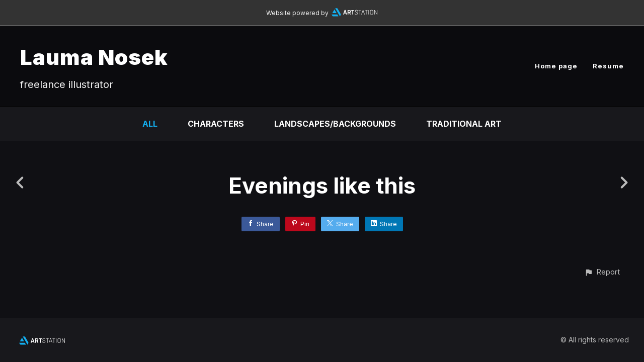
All (150, 124)
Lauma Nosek (94, 57)
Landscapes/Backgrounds (335, 124)
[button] (602, 272)
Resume (608, 66)
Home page (556, 66)
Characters (216, 124)
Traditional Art (464, 124)
